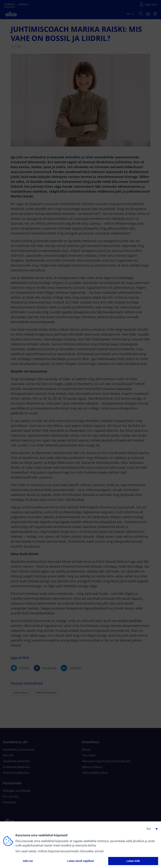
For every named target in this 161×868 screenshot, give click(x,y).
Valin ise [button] (28, 861)
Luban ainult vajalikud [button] (80, 861)
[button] (151, 829)
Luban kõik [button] (133, 861)
